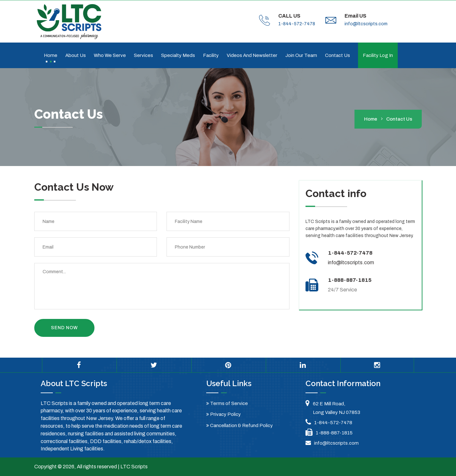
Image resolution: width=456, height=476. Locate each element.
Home (51, 55)
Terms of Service (227, 403)
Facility (211, 55)
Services (143, 55)
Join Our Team (301, 55)
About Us (76, 55)
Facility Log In (378, 55)
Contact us (338, 55)
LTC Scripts (134, 467)
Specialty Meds (178, 55)
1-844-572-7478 (297, 24)
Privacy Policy (224, 414)
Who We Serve (110, 55)
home (371, 119)
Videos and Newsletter (252, 55)
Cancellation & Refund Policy (240, 425)
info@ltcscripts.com (366, 24)
